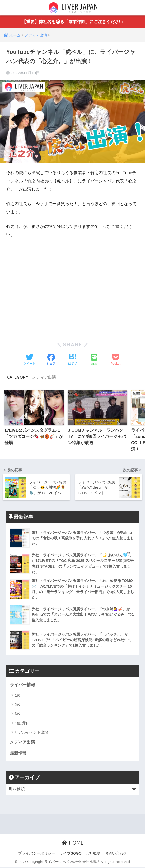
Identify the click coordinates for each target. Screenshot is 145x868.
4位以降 (21, 724)
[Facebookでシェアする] (51, 360)
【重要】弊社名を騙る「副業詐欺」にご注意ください (72, 22)
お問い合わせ (116, 855)
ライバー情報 (23, 686)
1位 (17, 696)
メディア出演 (44, 377)
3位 (17, 715)
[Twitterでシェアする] (29, 360)
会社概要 (93, 855)
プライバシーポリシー (37, 855)
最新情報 (18, 755)
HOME (73, 844)
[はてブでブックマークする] (72, 360)
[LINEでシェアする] (94, 360)
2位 (17, 705)
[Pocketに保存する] (115, 360)
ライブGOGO (71, 855)
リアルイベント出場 (31, 733)
